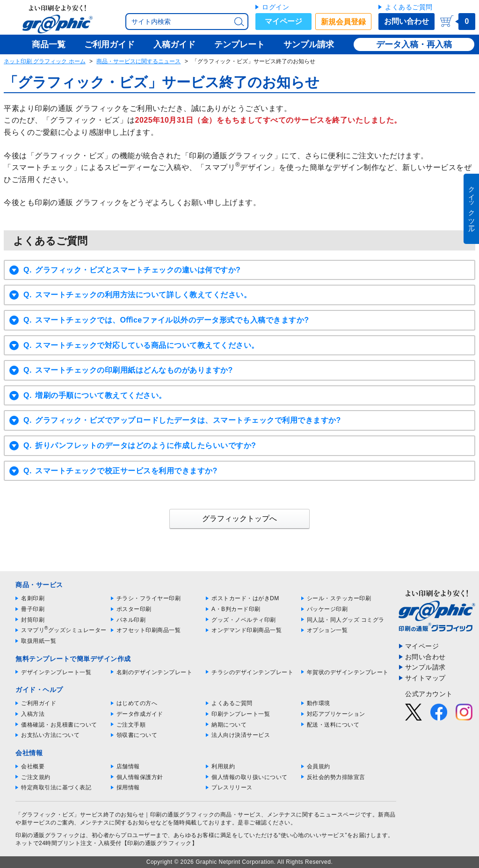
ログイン (276, 7)
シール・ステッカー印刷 (339, 598)
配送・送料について (333, 725)
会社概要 (33, 766)
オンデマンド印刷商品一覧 (247, 630)
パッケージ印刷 (327, 609)
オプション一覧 (327, 630)
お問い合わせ (406, 21)
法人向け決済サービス (241, 735)
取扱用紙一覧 (39, 641)
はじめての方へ (137, 703)
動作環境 (319, 703)
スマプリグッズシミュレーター (64, 630)
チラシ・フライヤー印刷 (149, 598)
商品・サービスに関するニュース (138, 61)
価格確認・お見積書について (59, 725)
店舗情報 (128, 766)
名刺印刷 (33, 598)
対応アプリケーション (336, 714)
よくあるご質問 (409, 7)
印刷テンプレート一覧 (241, 714)
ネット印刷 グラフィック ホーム (45, 61)
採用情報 (128, 787)
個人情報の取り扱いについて (250, 777)
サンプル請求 (425, 667)
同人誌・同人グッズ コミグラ (346, 620)
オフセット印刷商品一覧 (149, 630)
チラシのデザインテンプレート (252, 672)
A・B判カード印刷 (236, 609)
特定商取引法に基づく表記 (56, 787)
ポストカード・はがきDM (245, 598)
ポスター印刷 (134, 609)
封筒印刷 (33, 620)
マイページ (283, 21)
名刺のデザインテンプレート (155, 672)
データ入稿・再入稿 (414, 44)
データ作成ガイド (140, 714)
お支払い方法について (50, 735)
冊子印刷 (33, 609)
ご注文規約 (36, 777)
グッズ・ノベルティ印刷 (244, 620)
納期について (229, 725)
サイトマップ (425, 678)
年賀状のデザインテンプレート (348, 672)
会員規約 (319, 766)
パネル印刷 (131, 620)
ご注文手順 (131, 725)
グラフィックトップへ (239, 519)
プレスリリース (232, 787)
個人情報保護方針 (140, 777)
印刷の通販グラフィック (48, 835)
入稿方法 (33, 714)
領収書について (137, 735)
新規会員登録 (343, 22)
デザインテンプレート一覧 (56, 672)
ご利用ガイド (39, 703)
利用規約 (223, 766)
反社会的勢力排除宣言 (336, 777)
